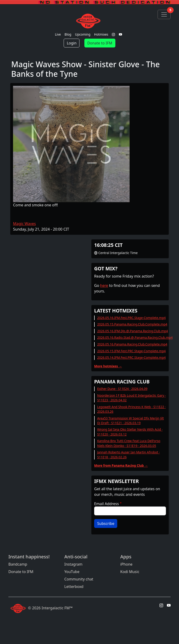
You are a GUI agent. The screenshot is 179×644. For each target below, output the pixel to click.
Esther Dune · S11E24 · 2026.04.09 (122, 389)
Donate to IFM (100, 43)
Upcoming (83, 34)
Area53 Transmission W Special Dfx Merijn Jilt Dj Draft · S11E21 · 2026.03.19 (131, 421)
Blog (68, 34)
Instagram (73, 564)
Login (72, 43)
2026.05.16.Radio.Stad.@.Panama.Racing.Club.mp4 (135, 337)
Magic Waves (24, 224)
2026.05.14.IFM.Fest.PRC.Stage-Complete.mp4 (131, 357)
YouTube (72, 572)
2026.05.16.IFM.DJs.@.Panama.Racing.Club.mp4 (133, 331)
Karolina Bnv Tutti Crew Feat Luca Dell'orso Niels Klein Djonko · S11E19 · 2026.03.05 (129, 443)
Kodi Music (130, 572)
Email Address (107, 504)
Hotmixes (101, 34)
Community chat (79, 579)
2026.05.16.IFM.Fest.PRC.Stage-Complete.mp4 (131, 318)
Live (58, 34)
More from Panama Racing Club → (121, 465)
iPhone (126, 564)
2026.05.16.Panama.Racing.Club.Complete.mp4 (132, 344)
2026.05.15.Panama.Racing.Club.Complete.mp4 (132, 324)
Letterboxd (74, 587)
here (104, 285)
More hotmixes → (108, 366)
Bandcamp (18, 564)
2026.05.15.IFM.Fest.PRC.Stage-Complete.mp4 (131, 351)
